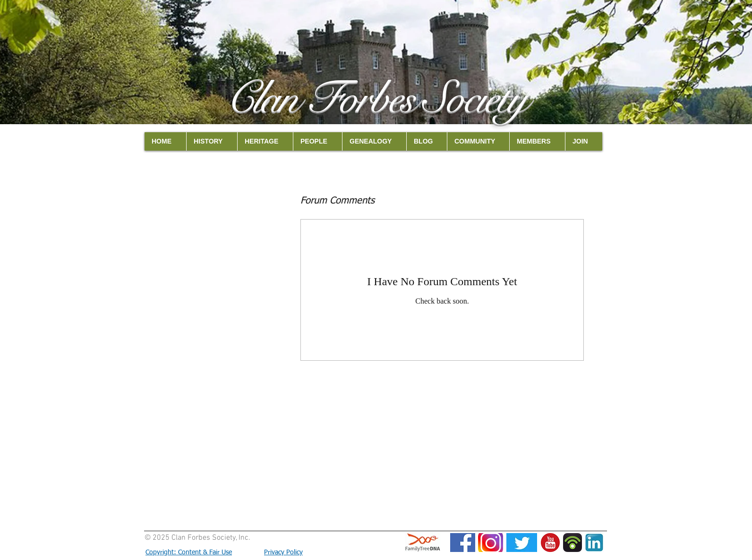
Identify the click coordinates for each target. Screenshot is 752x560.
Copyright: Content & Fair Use (189, 552)
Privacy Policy (283, 552)
